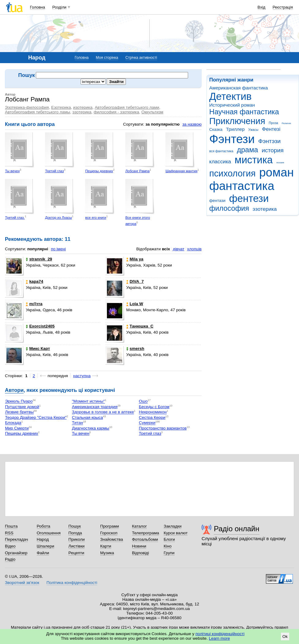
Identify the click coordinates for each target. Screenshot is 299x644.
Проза (273, 123)
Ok (285, 636)
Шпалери (45, 546)
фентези (249, 198)
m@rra (34, 304)
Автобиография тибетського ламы (38, 112)
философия (229, 208)
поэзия (280, 163)
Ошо (143, 402)
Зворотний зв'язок (22, 583)
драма (247, 150)
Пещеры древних (99, 171)
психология (232, 173)
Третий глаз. (15, 218)
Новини (139, 546)
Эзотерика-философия (27, 107)
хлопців (194, 249)
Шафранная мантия (181, 171)
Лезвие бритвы (19, 412)
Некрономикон (153, 412)
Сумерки (147, 423)
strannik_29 (39, 259)
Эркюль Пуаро (19, 402)
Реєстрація (283, 7)
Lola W (135, 304)
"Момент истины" (88, 402)
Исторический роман (232, 105)
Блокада (13, 423)
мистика (254, 160)
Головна (38, 7)
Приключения (237, 121)
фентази (217, 201)
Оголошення (49, 533)
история (273, 150)
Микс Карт (38, 349)
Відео (10, 546)
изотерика (83, 107)
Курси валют (176, 533)
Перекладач (16, 539)
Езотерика (61, 107)
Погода (75, 533)
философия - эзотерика (116, 112)
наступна (82, 376)
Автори (14, 390)
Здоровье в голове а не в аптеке (103, 412)
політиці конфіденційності (220, 634)
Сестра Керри (152, 417)
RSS (9, 533)
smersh (135, 349)
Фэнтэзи (269, 141)
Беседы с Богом (154, 407)
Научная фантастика (244, 112)
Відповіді (141, 553)
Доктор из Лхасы (58, 218)
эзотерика (265, 209)
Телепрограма (146, 533)
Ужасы (253, 130)
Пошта (11, 526)
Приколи (76, 539)
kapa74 (34, 281)
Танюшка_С (140, 326)
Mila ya (135, 259)
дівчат (179, 249)
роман (276, 172)
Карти (106, 546)
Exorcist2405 (40, 326)
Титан (78, 423)
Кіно (168, 546)
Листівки (76, 546)
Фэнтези (232, 139)
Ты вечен (12, 171)
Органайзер (16, 553)
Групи (169, 553)
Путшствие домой (22, 407)
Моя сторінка (107, 58)
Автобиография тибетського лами (127, 107)
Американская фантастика (238, 88)
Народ (43, 539)
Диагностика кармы (91, 428)
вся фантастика (221, 151)
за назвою (192, 124)
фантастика (242, 186)
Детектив (230, 96)
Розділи (59, 7)
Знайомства (112, 539)
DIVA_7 (135, 281)
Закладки (172, 526)
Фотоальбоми (145, 539)
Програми (110, 526)
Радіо (10, 559)
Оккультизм (152, 112)
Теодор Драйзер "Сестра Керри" (36, 417)
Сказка (216, 129)
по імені (58, 249)
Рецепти (76, 553)
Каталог (140, 526)
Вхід (262, 7)
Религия (286, 123)
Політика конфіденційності (72, 583)
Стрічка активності (141, 58)
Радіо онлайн (237, 529)
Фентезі (271, 129)
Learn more (220, 638)
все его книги (96, 218)
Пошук (75, 526)
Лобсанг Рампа (137, 171)
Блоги (169, 539)
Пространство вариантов (163, 428)
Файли (43, 553)
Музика (107, 553)
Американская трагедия (95, 407)
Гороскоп (109, 533)
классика (220, 162)
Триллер (235, 129)
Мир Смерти (17, 428)
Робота (44, 526)
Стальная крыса (87, 417)
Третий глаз (54, 171)
